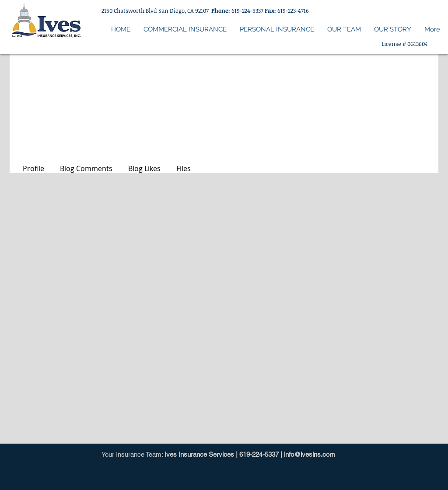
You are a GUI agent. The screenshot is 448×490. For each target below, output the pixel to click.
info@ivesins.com (310, 454)
